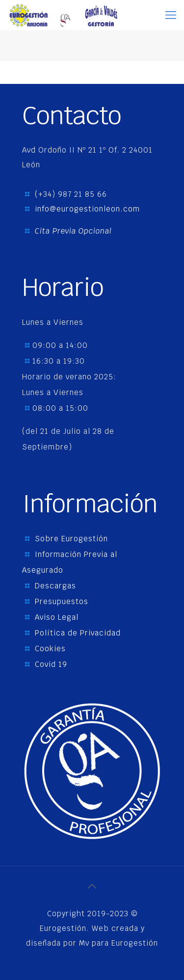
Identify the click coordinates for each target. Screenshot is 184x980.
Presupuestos (62, 601)
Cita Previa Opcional (73, 231)
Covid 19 (51, 664)
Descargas (55, 586)
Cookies (50, 649)
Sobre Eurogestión (71, 539)
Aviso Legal (57, 617)
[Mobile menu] (171, 15)
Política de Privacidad (78, 633)
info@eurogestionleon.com (87, 209)
